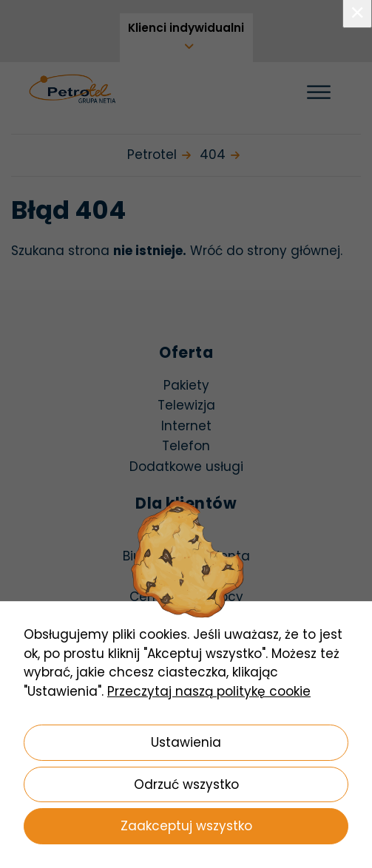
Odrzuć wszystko (186, 784)
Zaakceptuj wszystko (186, 826)
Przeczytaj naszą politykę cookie (209, 691)
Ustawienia (186, 742)
